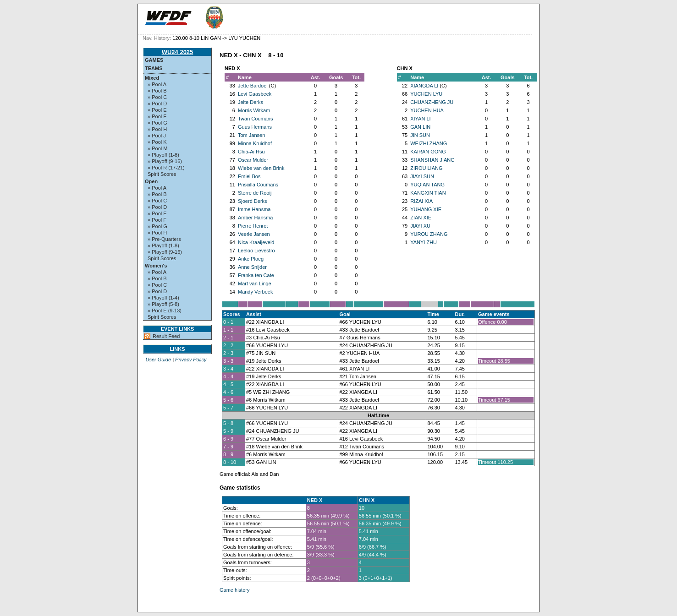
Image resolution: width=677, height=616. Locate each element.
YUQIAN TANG (427, 185)
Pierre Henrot (253, 226)
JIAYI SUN (422, 176)
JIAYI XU (420, 226)
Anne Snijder (252, 267)
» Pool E (157, 110)
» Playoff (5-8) (163, 304)
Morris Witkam (254, 110)
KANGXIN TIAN (428, 193)
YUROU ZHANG (429, 234)
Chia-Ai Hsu (251, 152)
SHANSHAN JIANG (432, 160)
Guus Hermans (255, 127)
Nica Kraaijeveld (256, 242)
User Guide (158, 360)
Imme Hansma (254, 209)
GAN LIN (420, 127)
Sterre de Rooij (255, 193)
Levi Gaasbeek (255, 94)
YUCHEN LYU (426, 94)
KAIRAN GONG (428, 152)
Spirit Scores (162, 174)
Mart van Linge (255, 283)
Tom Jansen (251, 135)
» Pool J (157, 136)
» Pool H (157, 129)
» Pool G (157, 123)
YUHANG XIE (426, 209)
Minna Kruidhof (255, 143)
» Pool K (157, 142)
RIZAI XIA (421, 201)
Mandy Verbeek (255, 292)
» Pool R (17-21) (166, 168)
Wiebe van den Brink (261, 168)
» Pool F (157, 116)
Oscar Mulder (253, 160)
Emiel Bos (249, 176)
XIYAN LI (420, 119)
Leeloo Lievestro (256, 251)
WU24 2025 (178, 52)
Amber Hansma (255, 218)
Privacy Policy (191, 360)
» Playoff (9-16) (165, 161)
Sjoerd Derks (253, 201)
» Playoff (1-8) (163, 155)
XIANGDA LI (424, 86)
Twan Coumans (255, 119)
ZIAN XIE (421, 218)
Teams (154, 68)
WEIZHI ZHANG (429, 143)
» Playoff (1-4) (163, 298)
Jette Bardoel (253, 86)
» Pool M (157, 148)
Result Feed (166, 336)
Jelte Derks (250, 102)
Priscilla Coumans (258, 185)
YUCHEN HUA (427, 110)
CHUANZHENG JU (432, 102)
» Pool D (157, 104)
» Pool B (157, 91)
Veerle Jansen (254, 234)
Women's (156, 266)
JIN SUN (420, 135)
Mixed (152, 78)
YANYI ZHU (424, 242)
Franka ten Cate (256, 275)
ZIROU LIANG (426, 168)
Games (154, 60)
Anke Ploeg (251, 259)
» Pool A (157, 84)
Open (151, 181)
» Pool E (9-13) (165, 311)
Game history (234, 590)
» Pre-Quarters (164, 239)
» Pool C (157, 97)
